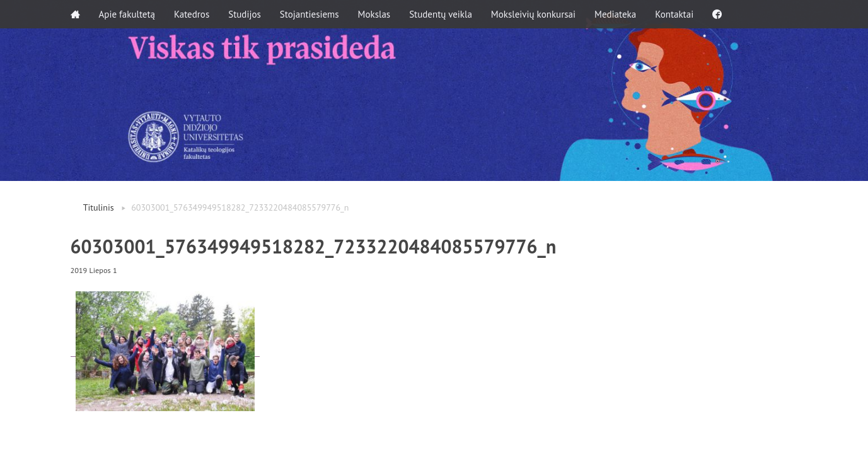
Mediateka (615, 14)
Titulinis (99, 207)
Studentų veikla (441, 14)
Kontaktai (674, 14)
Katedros (192, 14)
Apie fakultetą (127, 14)
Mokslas (374, 14)
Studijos (245, 14)
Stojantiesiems (310, 14)
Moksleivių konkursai (533, 14)
